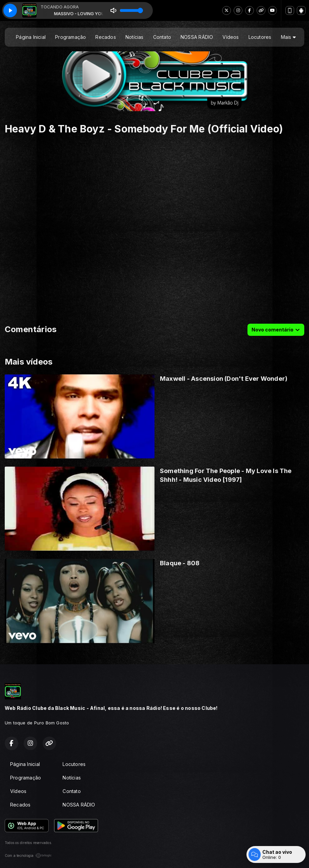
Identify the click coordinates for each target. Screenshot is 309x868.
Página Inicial (31, 37)
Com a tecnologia (28, 855)
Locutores (260, 37)
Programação (70, 37)
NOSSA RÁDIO (197, 37)
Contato (162, 37)
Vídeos (231, 37)
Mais (288, 37)
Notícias (135, 37)
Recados (105, 37)
